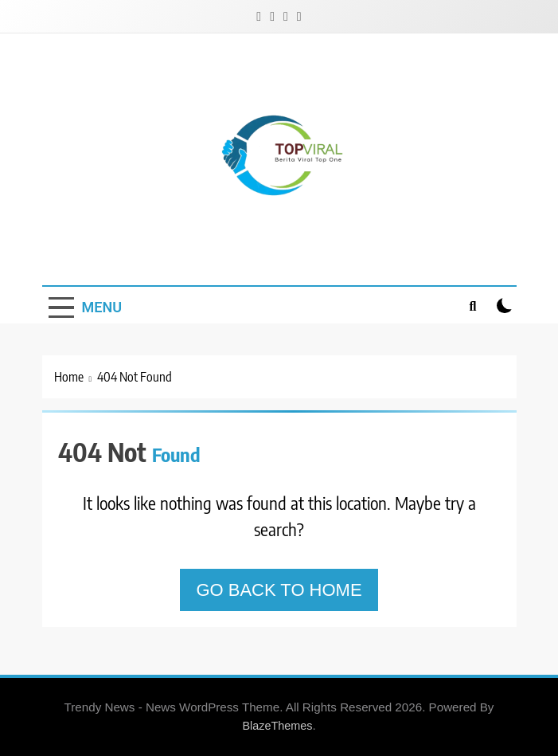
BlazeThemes (277, 726)
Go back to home (279, 590)
